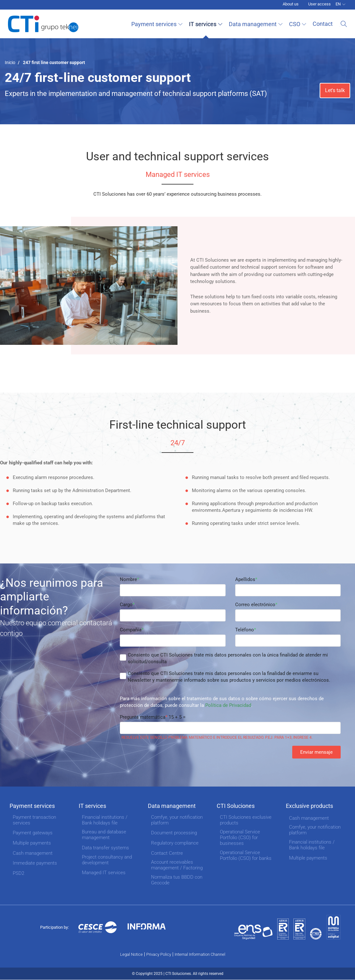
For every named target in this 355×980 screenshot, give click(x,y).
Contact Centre (167, 853)
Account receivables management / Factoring (177, 865)
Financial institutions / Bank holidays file (105, 820)
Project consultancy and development (107, 860)
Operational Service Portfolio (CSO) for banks (246, 855)
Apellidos (245, 579)
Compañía (131, 630)
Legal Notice (131, 954)
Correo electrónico (255, 605)
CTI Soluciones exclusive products (246, 820)
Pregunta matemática (143, 717)
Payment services (156, 24)
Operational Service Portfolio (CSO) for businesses (240, 838)
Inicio (10, 62)
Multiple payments (32, 843)
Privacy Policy (159, 954)
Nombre (128, 579)
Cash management (33, 853)
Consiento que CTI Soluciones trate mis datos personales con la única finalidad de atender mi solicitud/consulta (228, 658)
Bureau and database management (104, 835)
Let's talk (335, 90)
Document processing (174, 833)
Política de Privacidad (228, 705)
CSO (296, 24)
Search (344, 24)
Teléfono (245, 630)
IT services (204, 24)
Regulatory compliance (175, 843)
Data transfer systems (105, 848)
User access (319, 4)
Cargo (126, 605)
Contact (324, 24)
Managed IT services (104, 873)
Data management (254, 24)
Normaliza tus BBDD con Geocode (177, 880)
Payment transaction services (34, 820)
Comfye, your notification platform (177, 820)
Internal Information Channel (200, 954)
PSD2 (18, 873)
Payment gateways (33, 833)
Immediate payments (35, 863)
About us (291, 4)
